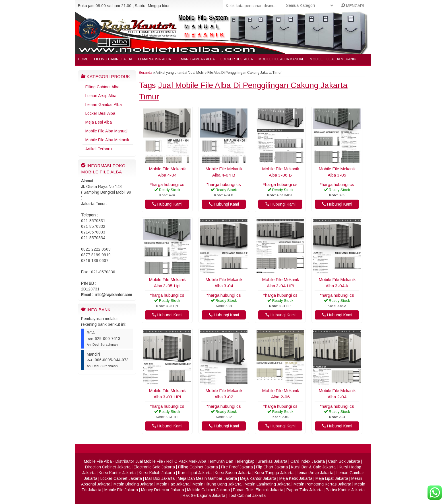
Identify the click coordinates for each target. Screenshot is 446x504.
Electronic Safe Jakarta (154, 467)
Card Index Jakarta (308, 461)
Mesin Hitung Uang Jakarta (217, 484)
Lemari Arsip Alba (154, 59)
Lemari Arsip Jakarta (315, 473)
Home (83, 59)
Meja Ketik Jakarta (296, 478)
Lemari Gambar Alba (196, 59)
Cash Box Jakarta (344, 461)
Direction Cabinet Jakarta (108, 467)
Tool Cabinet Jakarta (247, 495)
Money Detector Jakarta (163, 490)
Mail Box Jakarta (160, 478)
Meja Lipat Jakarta (332, 478)
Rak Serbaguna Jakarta (204, 495)
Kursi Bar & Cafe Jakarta (313, 467)
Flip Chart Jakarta (272, 467)
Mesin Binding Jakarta (133, 484)
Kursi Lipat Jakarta (195, 473)
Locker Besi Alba (237, 59)
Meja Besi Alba (99, 122)
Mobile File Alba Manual (281, 59)
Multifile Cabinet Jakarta (208, 490)
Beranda (145, 73)
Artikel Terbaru (99, 149)
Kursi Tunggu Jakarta (274, 473)
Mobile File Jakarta (121, 490)
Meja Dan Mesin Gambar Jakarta (207, 478)
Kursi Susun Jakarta (233, 473)
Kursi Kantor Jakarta (117, 473)
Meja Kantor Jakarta (258, 478)
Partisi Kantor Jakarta (345, 490)
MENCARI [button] (353, 6)
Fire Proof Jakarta (237, 467)
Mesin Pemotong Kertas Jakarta (322, 484)
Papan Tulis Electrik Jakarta (258, 490)
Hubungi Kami (167, 204)
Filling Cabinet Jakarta (198, 467)
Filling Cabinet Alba (113, 59)
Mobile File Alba (98, 461)
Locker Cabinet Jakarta (121, 478)
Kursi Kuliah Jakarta (157, 473)
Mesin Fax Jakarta (173, 484)
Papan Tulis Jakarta (304, 490)
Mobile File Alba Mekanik (333, 59)
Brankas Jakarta (272, 461)
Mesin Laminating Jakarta (268, 484)
